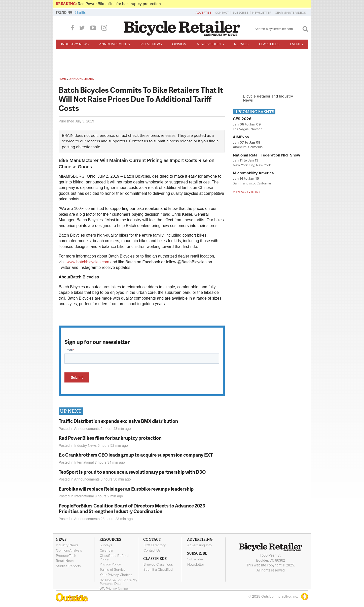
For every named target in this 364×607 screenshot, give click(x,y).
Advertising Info (199, 545)
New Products (210, 44)
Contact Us (152, 550)
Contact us (139, 141)
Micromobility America (253, 173)
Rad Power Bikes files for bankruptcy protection (119, 4)
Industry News (75, 44)
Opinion (179, 44)
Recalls (241, 44)
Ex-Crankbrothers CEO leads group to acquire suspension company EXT (136, 455)
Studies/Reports (68, 566)
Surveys (106, 545)
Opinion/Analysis (69, 550)
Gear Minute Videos (290, 13)
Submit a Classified (158, 570)
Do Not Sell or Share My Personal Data (118, 582)
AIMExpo (241, 137)
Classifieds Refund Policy (114, 557)
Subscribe (241, 13)
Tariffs (81, 12)
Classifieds (269, 44)
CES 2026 (242, 119)
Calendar (107, 550)
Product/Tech (66, 556)
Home (63, 79)
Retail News (151, 44)
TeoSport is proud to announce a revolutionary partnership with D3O (132, 472)
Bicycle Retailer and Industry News (268, 98)
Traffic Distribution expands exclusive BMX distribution (118, 421)
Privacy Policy (110, 564)
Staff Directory (155, 545)
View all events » (246, 192)
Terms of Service (113, 570)
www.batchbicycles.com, (88, 262)
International (84, 462)
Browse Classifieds (158, 564)
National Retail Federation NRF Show (266, 155)
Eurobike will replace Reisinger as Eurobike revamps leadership (126, 489)
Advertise (203, 13)
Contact (222, 13)
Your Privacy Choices (116, 575)
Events (296, 44)
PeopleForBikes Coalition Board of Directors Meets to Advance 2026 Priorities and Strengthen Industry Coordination (132, 508)
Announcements (115, 44)
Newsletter (262, 13)
